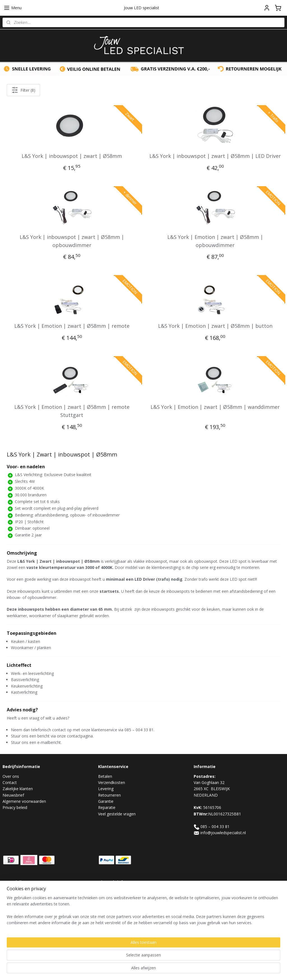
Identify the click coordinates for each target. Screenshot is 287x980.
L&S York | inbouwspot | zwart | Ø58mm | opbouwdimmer (72, 241)
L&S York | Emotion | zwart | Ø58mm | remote (72, 326)
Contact (10, 782)
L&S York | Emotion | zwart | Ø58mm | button (215, 326)
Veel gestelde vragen (117, 814)
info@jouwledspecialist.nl (223, 833)
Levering (106, 789)
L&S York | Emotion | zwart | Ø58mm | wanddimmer (215, 407)
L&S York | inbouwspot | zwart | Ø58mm (72, 156)
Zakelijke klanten (18, 789)
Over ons (11, 776)
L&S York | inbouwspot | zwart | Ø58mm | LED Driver (215, 156)
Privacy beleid (15, 807)
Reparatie (107, 807)
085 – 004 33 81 (215, 826)
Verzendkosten (112, 782)
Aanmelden (113, 905)
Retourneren (109, 795)
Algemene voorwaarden (24, 801)
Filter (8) (23, 90)
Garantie (106, 801)
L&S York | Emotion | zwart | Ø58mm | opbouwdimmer (215, 241)
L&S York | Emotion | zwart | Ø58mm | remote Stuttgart (72, 411)
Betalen (105, 776)
